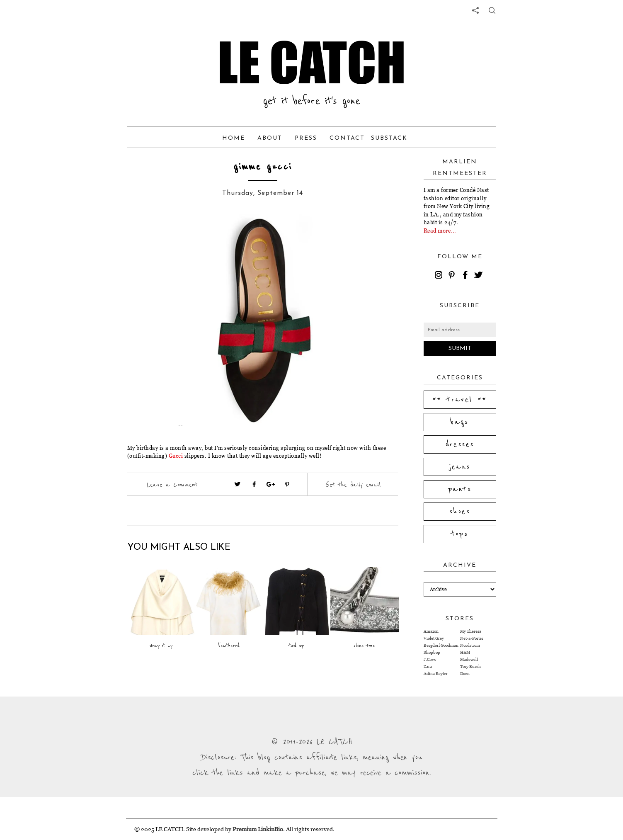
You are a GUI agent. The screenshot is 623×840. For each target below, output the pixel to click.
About (270, 138)
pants (460, 489)
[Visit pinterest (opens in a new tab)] (287, 484)
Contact (347, 138)
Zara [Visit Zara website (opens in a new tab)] (428, 666)
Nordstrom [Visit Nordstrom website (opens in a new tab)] (470, 645)
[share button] (492, 10)
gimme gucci (263, 167)
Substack (389, 138)
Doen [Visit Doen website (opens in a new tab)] (465, 674)
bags (460, 422)
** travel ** (460, 400)
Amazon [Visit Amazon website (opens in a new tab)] (431, 631)
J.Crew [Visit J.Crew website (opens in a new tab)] (430, 659)
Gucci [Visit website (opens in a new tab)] (176, 456)
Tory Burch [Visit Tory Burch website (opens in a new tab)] (470, 666)
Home (234, 138)
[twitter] (480, 276)
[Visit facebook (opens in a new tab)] (254, 484)
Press (306, 138)
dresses (460, 444)
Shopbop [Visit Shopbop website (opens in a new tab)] (432, 652)
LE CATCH (312, 62)
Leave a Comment (172, 485)
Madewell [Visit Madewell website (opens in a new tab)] (469, 659)
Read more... (440, 231)
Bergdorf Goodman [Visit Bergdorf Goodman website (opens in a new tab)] (441, 645)
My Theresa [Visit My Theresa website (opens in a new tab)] (471, 631)
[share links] (475, 10)
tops (460, 534)
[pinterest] (453, 276)
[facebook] (466, 276)
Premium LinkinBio (258, 829)
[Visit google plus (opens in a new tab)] (271, 484)
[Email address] (460, 330)
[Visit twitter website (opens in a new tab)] (238, 484)
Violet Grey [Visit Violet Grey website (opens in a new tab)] (434, 638)
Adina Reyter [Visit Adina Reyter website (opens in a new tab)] (436, 674)
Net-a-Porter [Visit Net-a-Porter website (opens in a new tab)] (472, 638)
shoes (460, 512)
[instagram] (440, 276)
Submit (460, 348)
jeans (460, 467)
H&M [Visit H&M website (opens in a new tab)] (465, 652)
